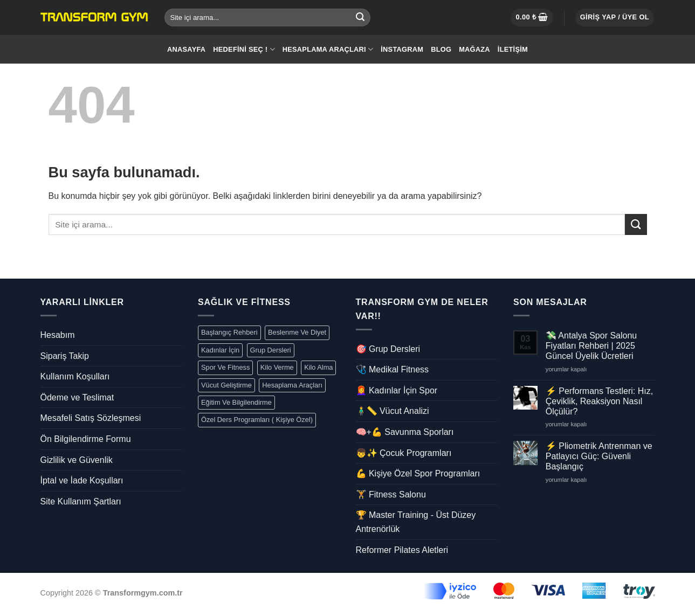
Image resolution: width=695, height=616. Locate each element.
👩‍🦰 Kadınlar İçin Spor (397, 390)
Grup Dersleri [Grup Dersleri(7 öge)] (271, 350)
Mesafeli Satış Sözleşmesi (91, 418)
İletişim (513, 49)
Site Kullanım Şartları (81, 501)
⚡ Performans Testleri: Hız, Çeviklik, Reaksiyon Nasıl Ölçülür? (599, 401)
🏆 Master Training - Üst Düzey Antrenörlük (416, 522)
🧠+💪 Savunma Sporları (405, 432)
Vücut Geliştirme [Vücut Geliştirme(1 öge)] (226, 385)
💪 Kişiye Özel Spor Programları (418, 473)
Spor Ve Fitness (225, 367)
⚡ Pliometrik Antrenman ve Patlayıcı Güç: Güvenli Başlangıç (599, 456)
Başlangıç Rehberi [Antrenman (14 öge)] (229, 332)
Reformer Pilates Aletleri (402, 550)
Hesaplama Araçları (328, 49)
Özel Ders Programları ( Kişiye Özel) (257, 420)
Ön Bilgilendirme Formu (86, 439)
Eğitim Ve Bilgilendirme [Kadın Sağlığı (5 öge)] (236, 402)
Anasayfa (186, 49)
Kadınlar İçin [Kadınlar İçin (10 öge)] (220, 350)
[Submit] (360, 18)
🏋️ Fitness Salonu (391, 494)
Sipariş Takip (65, 356)
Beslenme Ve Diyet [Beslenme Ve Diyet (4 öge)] (297, 332)
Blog (441, 49)
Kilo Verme (277, 367)
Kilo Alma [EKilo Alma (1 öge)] (318, 367)
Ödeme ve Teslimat (77, 397)
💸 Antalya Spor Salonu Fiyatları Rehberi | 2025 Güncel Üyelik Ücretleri (591, 346)
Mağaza (474, 49)
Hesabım (58, 335)
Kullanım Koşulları (75, 376)
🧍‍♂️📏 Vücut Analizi (393, 411)
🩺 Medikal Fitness (393, 369)
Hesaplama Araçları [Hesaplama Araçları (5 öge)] (292, 385)
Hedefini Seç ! (244, 49)
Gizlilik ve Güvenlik (77, 460)
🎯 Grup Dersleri (388, 349)
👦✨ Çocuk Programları (404, 453)
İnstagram (402, 49)
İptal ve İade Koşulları (82, 480)
